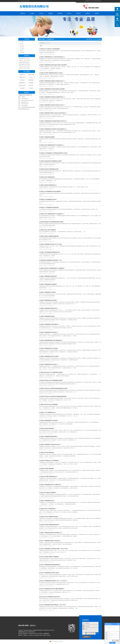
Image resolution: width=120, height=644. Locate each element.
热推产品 (20, 635)
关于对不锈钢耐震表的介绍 (50, 412)
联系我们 (97, 13)
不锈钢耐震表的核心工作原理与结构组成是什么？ (55, 57)
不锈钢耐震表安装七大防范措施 (51, 348)
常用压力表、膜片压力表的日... (25, 66)
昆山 (38, 635)
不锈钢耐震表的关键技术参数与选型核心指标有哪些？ (56, 65)
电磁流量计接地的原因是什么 (24, 62)
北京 (50, 635)
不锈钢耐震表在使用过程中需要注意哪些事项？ (54, 589)
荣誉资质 (78, 13)
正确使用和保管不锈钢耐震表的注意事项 (53, 161)
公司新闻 (41, 49)
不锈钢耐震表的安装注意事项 (50, 300)
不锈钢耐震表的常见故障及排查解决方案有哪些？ (55, 89)
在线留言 (88, 13)
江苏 (30, 635)
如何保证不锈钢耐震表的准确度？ (51, 517)
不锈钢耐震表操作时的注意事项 (51, 420)
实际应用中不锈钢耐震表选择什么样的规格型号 (54, 268)
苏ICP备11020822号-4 (23, 634)
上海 (47, 635)
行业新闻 (41, 137)
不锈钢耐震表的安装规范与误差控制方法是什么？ (55, 81)
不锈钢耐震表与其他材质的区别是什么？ (53, 445)
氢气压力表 (31, 85)
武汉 (45, 635)
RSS (90, 1)
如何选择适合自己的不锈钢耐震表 (51, 461)
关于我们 (32, 13)
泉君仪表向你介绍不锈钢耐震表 (51, 404)
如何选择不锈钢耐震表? (49, 428)
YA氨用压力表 (22, 75)
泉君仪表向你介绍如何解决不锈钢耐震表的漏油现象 (55, 396)
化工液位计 (22, 52)
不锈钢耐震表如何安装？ (49, 501)
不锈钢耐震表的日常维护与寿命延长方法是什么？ (55, 105)
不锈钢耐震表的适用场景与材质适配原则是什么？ (55, 97)
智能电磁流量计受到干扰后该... (25, 64)
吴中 (32, 635)
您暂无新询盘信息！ (98, 1)
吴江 (41, 635)
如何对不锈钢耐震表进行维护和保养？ (52, 597)
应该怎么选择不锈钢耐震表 (50, 230)
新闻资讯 (51, 13)
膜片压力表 (26, 632)
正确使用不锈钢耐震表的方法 (50, 185)
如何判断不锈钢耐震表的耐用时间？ (52, 525)
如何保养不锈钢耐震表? (49, 453)
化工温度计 (22, 48)
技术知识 (41, 541)
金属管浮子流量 (31, 75)
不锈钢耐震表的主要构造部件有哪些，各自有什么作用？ (56, 549)
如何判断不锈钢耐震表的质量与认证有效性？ (54, 73)
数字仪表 (22, 44)
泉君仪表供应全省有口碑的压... (25, 68)
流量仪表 (22, 50)
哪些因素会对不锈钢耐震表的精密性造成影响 (54, 222)
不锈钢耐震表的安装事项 (49, 316)
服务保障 (60, 13)
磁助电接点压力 (22, 83)
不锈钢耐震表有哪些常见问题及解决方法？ (53, 533)
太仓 (34, 635)
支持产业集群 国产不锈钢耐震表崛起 (52, 49)
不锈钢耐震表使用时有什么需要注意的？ (53, 485)
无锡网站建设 (46, 634)
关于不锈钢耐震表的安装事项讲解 (51, 207)
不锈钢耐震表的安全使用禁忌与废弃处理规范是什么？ (56, 129)
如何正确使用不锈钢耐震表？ (50, 493)
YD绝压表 (31, 88)
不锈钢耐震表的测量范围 (49, 137)
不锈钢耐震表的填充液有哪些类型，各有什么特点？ (55, 605)
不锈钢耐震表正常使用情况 (50, 292)
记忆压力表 (22, 80)
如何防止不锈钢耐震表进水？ (50, 509)
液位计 (31, 77)
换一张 (97, 633)
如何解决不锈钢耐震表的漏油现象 (51, 236)
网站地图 (87, 1)
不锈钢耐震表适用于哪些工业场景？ (52, 573)
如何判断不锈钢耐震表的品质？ (51, 477)
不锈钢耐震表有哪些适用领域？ (51, 437)
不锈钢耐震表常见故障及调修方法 (51, 324)
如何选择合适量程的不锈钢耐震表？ (52, 557)
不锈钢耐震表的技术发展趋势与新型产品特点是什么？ (56, 121)
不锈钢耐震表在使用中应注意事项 (51, 356)
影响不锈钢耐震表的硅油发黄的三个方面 (53, 260)
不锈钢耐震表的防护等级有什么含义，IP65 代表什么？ (56, 581)
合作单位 (69, 13)
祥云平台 (36, 634)
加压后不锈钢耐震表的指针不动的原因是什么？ (54, 145)
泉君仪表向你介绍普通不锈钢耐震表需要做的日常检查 (56, 388)
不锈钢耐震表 (31, 80)
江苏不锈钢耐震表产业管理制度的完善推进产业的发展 (56, 153)
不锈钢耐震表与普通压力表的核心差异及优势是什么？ (56, 113)
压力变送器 (22, 46)
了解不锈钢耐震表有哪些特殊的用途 (52, 252)
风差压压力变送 (22, 85)
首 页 (94, 39)
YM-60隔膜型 (31, 83)
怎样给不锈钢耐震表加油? (50, 177)
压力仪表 (22, 42)
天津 (43, 635)
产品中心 (41, 13)
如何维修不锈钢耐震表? (49, 469)
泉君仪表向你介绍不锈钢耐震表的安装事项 (53, 380)
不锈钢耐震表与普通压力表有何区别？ (52, 541)
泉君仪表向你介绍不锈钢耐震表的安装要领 (53, 372)
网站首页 (23, 13)
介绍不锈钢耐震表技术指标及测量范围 (52, 191)
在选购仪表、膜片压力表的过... (25, 60)
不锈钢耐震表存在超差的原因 (50, 276)
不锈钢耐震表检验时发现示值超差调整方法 (53, 340)
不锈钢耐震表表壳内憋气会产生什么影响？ (53, 244)
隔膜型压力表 (22, 77)
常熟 (36, 635)
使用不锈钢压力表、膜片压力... (25, 58)
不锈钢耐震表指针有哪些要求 (50, 284)
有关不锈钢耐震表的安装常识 (50, 199)
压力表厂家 (51, 630)
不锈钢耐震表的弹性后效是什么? (51, 332)
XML (93, 1)
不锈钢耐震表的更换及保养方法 (51, 308)
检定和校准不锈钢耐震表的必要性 (51, 169)
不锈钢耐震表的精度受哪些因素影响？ (52, 565)
